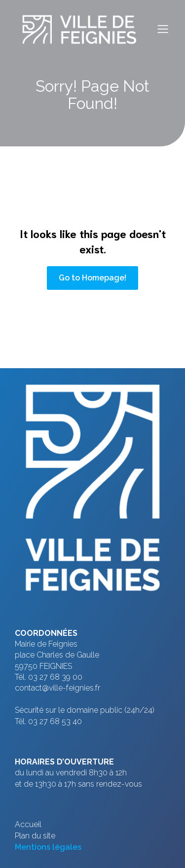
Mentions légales (48, 847)
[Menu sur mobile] (163, 29)
